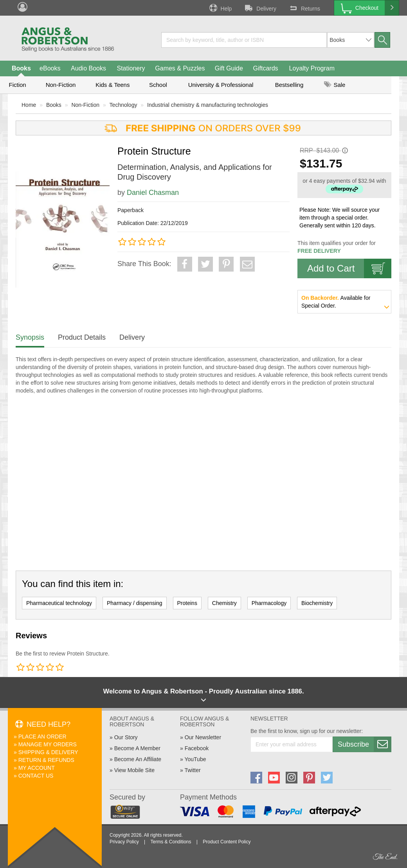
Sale (335, 85)
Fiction (17, 85)
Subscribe (364, 744)
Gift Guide (229, 68)
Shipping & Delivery (48, 752)
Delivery (260, 8)
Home (29, 105)
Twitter (192, 770)
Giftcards (266, 68)
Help (220, 8)
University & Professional (221, 85)
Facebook (197, 748)
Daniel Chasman (153, 193)
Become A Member (137, 748)
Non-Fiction (61, 85)
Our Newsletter (203, 737)
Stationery (131, 68)
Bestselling (289, 85)
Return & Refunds (46, 760)
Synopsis (30, 337)
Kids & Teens (113, 85)
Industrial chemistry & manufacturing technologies (208, 105)
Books (21, 68)
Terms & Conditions (171, 842)
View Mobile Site (134, 770)
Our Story (126, 737)
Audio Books (88, 68)
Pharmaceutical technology (59, 603)
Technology (123, 105)
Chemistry (224, 603)
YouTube (195, 759)
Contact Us (36, 776)
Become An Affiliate (138, 759)
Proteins (187, 603)
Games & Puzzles (180, 68)
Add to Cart (349, 268)
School (158, 85)
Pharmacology (269, 603)
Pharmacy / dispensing (135, 603)
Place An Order (42, 737)
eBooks (50, 68)
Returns (304, 8)
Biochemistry (317, 603)
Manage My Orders (48, 744)
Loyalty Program (312, 68)
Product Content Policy (227, 842)
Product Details (82, 337)
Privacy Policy (124, 842)
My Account (37, 768)
